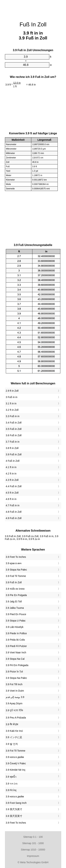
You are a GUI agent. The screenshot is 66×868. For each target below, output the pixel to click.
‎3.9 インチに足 (14, 737)
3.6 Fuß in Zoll (14, 435)
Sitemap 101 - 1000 (33, 843)
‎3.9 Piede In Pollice (16, 633)
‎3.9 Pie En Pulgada (16, 595)
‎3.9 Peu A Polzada (16, 718)
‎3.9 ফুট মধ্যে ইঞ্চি (14, 710)
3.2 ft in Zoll (12, 410)
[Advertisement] (33, 9)
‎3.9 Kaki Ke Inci (14, 731)
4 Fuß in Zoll (13, 461)
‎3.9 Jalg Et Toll (14, 601)
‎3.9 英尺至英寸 (14, 816)
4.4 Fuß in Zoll (14, 486)
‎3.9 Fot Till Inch (14, 684)
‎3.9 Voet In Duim (15, 691)
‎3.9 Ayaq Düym (14, 703)
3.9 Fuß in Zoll (14, 454)
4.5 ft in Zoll (12, 493)
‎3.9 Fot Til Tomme (16, 751)
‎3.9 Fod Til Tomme (16, 576)
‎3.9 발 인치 (12, 744)
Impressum (33, 856)
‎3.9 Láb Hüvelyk (15, 627)
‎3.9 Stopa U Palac (16, 621)
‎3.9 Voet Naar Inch (16, 652)
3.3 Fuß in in (13, 416)
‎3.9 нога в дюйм (15, 757)
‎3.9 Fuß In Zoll (14, 582)
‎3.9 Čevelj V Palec (16, 763)
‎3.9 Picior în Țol (14, 672)
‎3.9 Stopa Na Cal (15, 659)
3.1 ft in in (11, 403)
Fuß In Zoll (33, 24)
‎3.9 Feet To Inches (16, 557)
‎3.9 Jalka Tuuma (15, 608)
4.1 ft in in (11, 467)
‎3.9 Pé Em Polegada (17, 665)
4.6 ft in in (11, 499)
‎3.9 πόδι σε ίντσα (15, 589)
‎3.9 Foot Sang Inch (16, 803)
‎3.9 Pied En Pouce (16, 614)
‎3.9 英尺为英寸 (14, 809)
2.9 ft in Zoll (12, 391)
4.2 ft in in (11, 474)
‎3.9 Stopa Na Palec (16, 570)
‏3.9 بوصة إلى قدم (15, 697)
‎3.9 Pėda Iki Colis (15, 640)
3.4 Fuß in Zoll (14, 423)
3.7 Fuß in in (13, 442)
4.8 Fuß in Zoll (14, 512)
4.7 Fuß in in (13, 505)
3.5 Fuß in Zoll (14, 429)
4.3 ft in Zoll (12, 480)
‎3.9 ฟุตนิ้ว (11, 777)
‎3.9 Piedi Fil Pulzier (16, 646)
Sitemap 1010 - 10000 (33, 850)
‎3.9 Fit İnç (11, 790)
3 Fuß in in (12, 397)
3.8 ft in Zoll (12, 448)
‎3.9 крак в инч (14, 563)
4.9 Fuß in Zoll (14, 518)
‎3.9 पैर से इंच (12, 724)
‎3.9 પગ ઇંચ (12, 784)
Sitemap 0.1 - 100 (33, 837)
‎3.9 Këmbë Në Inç (16, 770)
